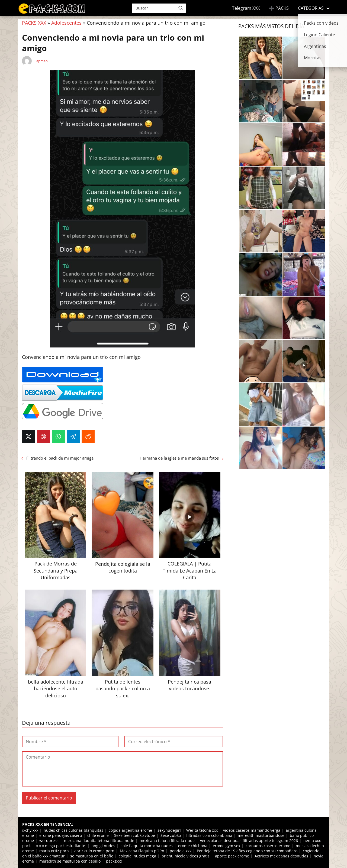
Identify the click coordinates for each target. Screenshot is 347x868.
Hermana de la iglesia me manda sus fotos (179, 458)
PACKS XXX (34, 23)
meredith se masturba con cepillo (70, 861)
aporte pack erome (232, 856)
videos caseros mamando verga (252, 830)
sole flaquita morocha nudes (147, 846)
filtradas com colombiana (209, 835)
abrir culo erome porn (94, 851)
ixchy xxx (30, 830)
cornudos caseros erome (268, 846)
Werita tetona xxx (202, 830)
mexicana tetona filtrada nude (167, 841)
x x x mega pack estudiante (61, 846)
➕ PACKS (279, 8)
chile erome (98, 835)
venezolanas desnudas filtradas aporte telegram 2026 (249, 841)
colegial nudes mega (137, 856)
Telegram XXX (246, 8)
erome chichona (193, 846)
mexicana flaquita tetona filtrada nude (99, 841)
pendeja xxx (181, 851)
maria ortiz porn (54, 851)
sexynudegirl (169, 830)
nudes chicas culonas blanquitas (73, 830)
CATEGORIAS (311, 8)
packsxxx (114, 861)
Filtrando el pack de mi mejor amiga (60, 458)
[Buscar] (181, 8)
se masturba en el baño (92, 856)
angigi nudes (103, 846)
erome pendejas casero (61, 835)
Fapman (41, 61)
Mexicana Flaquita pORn (142, 851)
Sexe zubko (171, 835)
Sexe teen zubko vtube (135, 835)
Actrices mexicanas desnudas (281, 856)
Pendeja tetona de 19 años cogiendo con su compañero (247, 851)
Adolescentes (66, 23)
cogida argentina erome (130, 830)
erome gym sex (226, 846)
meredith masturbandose (261, 835)
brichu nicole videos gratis (186, 856)
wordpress (49, 841)
